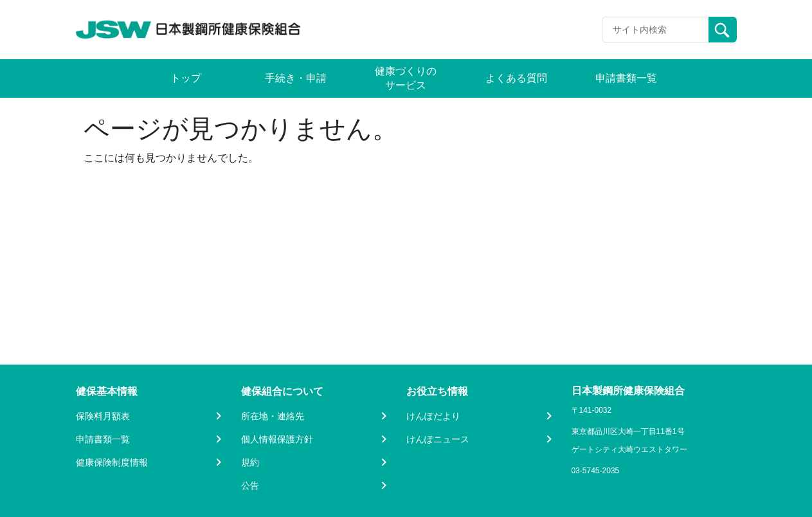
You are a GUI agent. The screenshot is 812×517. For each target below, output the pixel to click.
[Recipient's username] (655, 30)
